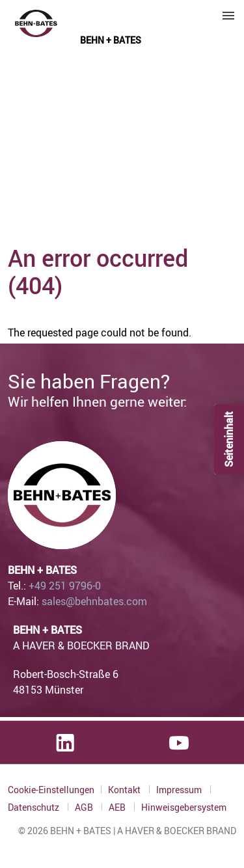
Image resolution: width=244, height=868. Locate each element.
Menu (228, 16)
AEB (118, 807)
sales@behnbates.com (94, 601)
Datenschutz (34, 807)
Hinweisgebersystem (184, 807)
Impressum (180, 790)
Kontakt (125, 790)
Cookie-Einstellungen (51, 790)
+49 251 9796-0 (65, 586)
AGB (85, 807)
